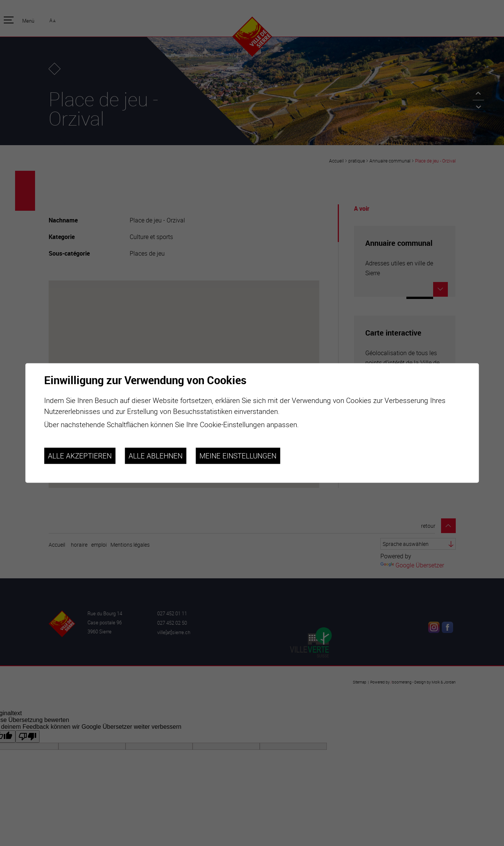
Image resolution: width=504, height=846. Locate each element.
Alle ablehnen (155, 456)
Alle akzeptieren (80, 456)
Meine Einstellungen (238, 456)
